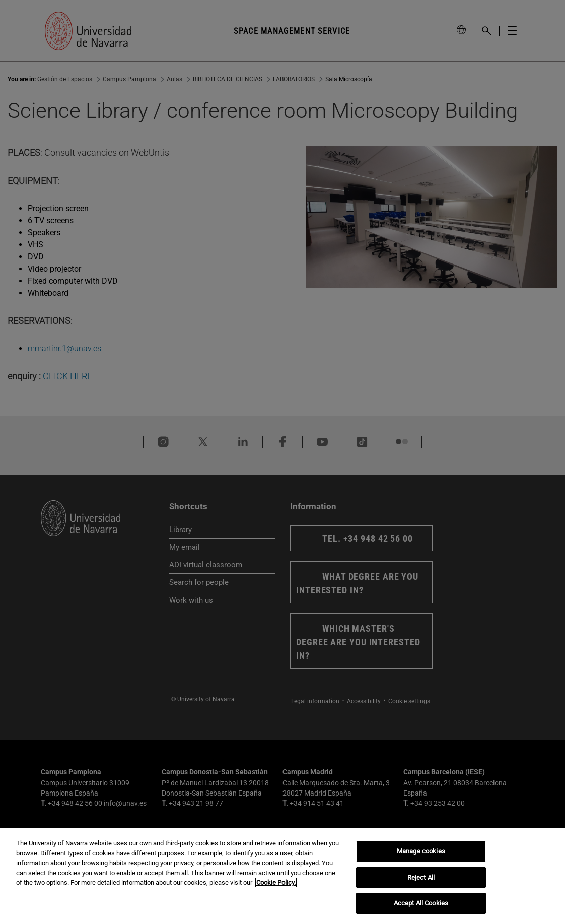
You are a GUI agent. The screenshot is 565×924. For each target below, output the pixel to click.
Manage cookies (421, 851)
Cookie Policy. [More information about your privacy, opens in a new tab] (276, 882)
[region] (282, 876)
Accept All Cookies (421, 903)
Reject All (421, 877)
